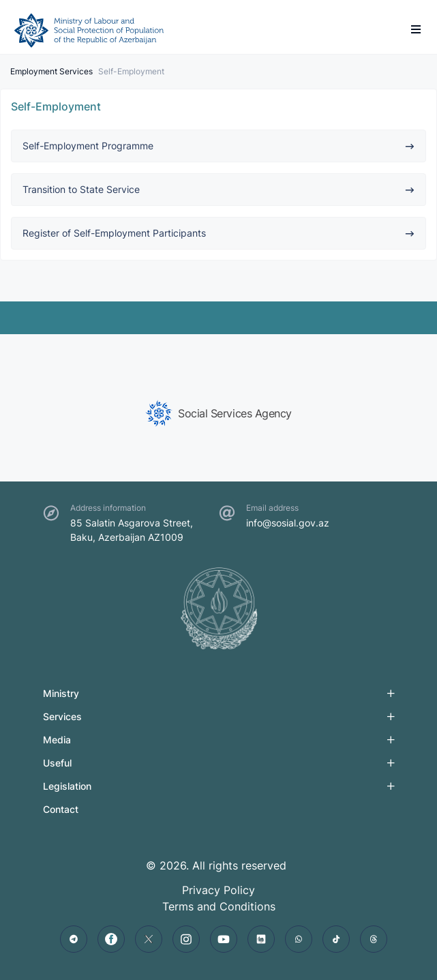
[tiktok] (336, 939)
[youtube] (224, 939)
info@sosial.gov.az (288, 523)
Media (57, 740)
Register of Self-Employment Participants (218, 233)
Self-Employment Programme (218, 146)
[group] (219, 413)
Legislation (67, 786)
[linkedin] (261, 939)
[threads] (374, 939)
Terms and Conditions (219, 906)
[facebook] (111, 939)
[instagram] (186, 939)
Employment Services (51, 71)
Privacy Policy (218, 890)
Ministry (61, 693)
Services (62, 716)
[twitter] (149, 939)
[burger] (416, 29)
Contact (61, 809)
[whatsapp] (299, 939)
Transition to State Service (218, 189)
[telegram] (74, 939)
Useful (57, 763)
